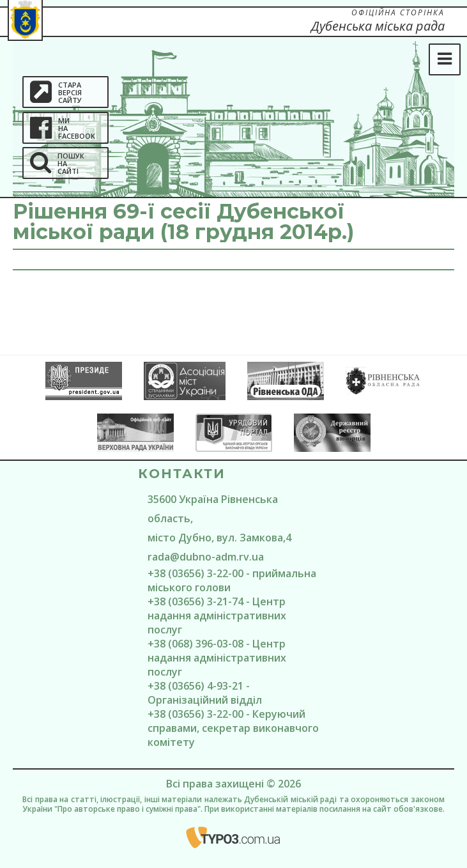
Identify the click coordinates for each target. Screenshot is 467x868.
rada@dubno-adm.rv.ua (206, 557)
